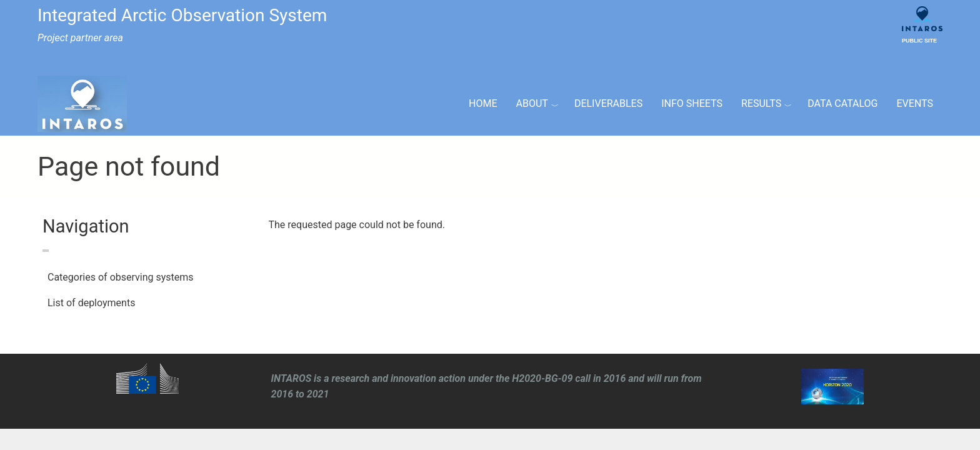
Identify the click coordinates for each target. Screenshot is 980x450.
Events (915, 103)
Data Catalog (842, 103)
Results (761, 103)
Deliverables (608, 103)
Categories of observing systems (121, 277)
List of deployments (91, 303)
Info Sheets (692, 103)
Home (483, 103)
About (532, 103)
